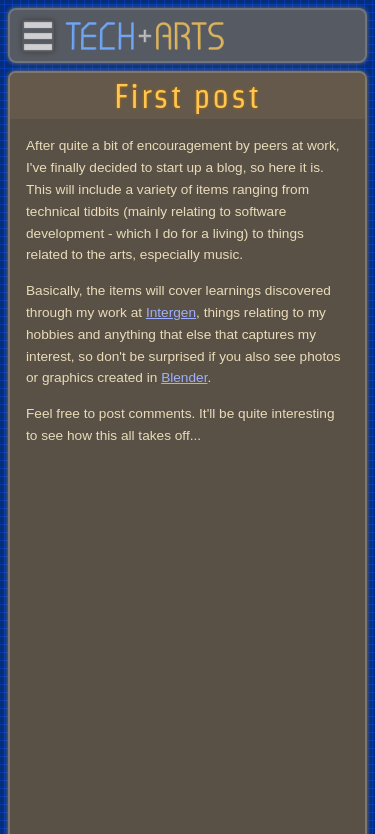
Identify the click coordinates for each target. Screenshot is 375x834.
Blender (184, 377)
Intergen (171, 312)
